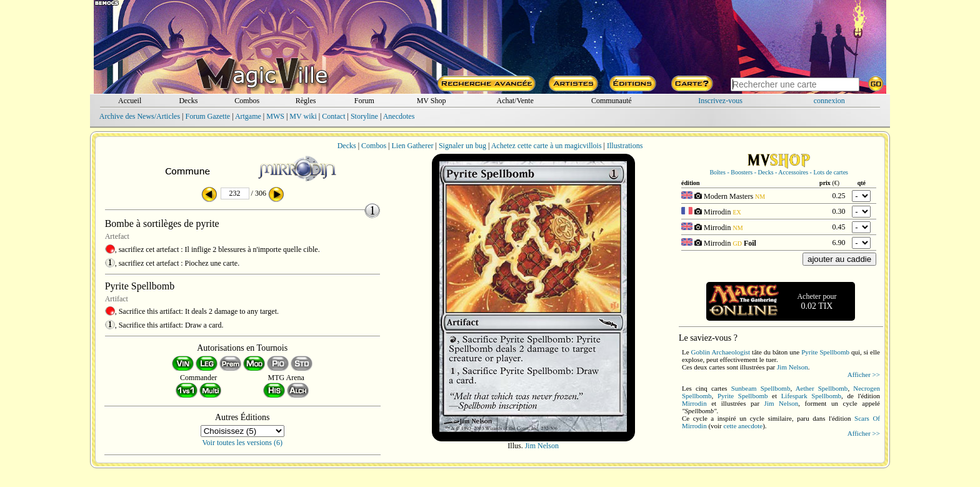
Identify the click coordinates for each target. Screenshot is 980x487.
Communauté (612, 101)
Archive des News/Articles (140, 116)
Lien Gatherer (413, 146)
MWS (275, 116)
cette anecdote (743, 426)
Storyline (364, 116)
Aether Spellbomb (822, 388)
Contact (333, 116)
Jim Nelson (542, 446)
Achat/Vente (515, 101)
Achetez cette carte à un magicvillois (547, 146)
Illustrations (625, 146)
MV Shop (432, 101)
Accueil (130, 101)
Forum (364, 101)
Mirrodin (694, 403)
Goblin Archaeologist (720, 352)
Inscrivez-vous (720, 101)
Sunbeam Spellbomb (761, 388)
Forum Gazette (207, 116)
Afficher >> (864, 374)
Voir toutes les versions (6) (242, 443)
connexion (829, 101)
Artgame (248, 116)
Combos (247, 101)
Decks (188, 101)
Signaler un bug (462, 146)
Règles (306, 101)
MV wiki (303, 116)
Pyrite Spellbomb (825, 352)
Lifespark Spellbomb (811, 396)
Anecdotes (399, 116)
